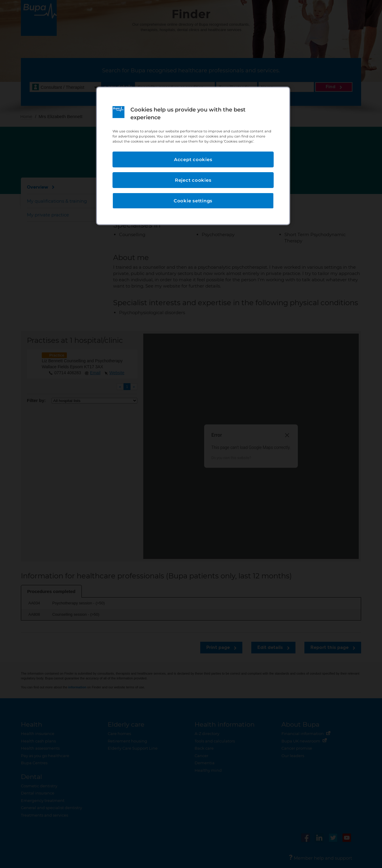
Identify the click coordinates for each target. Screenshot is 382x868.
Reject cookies (193, 180)
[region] (193, 156)
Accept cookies (193, 159)
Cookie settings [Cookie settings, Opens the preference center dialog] (193, 201)
